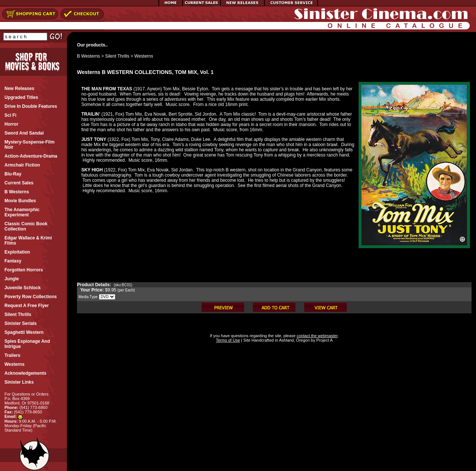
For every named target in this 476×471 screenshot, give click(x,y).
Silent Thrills (117, 56)
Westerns (144, 56)
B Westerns (89, 56)
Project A (324, 340)
